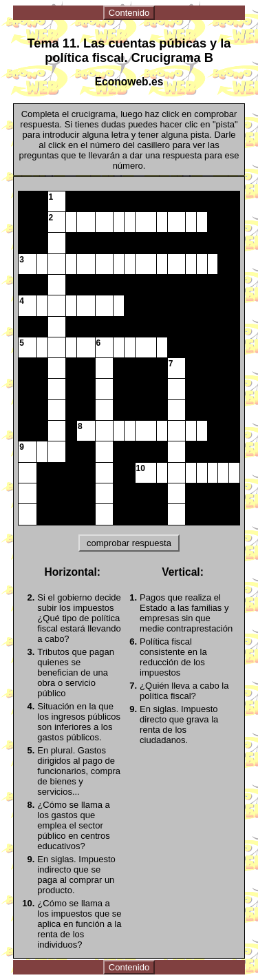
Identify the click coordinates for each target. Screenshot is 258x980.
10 (141, 468)
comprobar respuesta (129, 543)
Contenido (129, 13)
